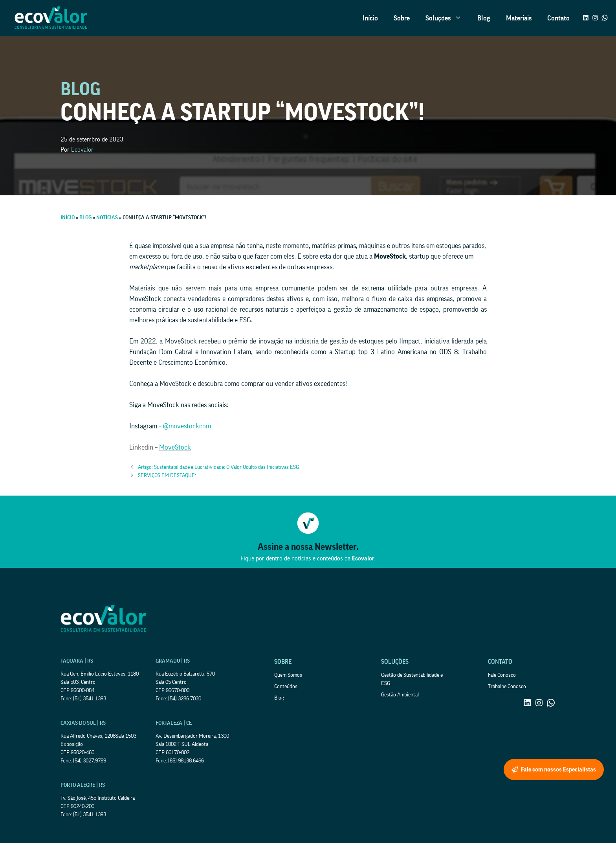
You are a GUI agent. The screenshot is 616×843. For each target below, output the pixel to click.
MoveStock (175, 447)
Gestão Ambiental (400, 695)
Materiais (519, 18)
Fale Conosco (502, 675)
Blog (484, 18)
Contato (558, 18)
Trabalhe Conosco (507, 687)
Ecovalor (82, 150)
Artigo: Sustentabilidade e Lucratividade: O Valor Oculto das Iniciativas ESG (218, 467)
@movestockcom (187, 426)
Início (370, 18)
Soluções (447, 18)
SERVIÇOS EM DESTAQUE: (167, 476)
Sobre (402, 18)
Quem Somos (288, 675)
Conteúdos (286, 687)
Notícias (107, 218)
